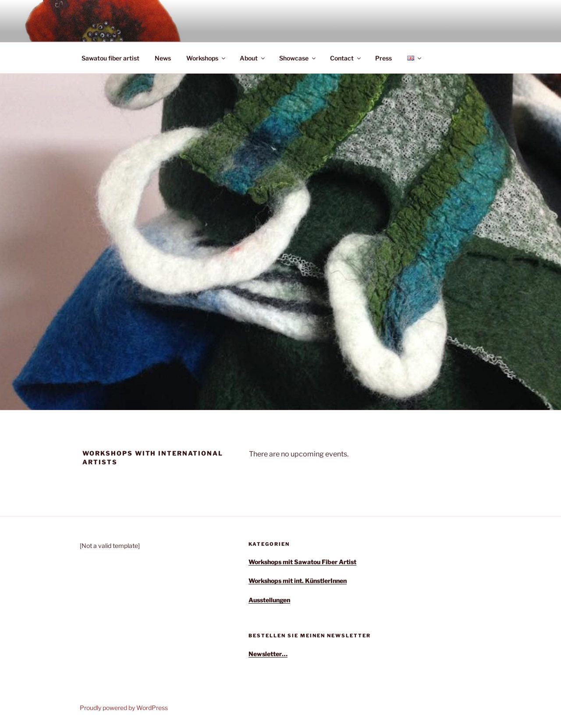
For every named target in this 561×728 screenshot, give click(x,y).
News (163, 58)
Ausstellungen (269, 600)
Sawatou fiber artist (110, 58)
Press (383, 58)
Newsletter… (268, 654)
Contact (346, 58)
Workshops (206, 58)
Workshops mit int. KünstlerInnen (298, 581)
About (253, 58)
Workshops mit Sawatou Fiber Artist (302, 562)
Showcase (298, 58)
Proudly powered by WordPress (124, 708)
